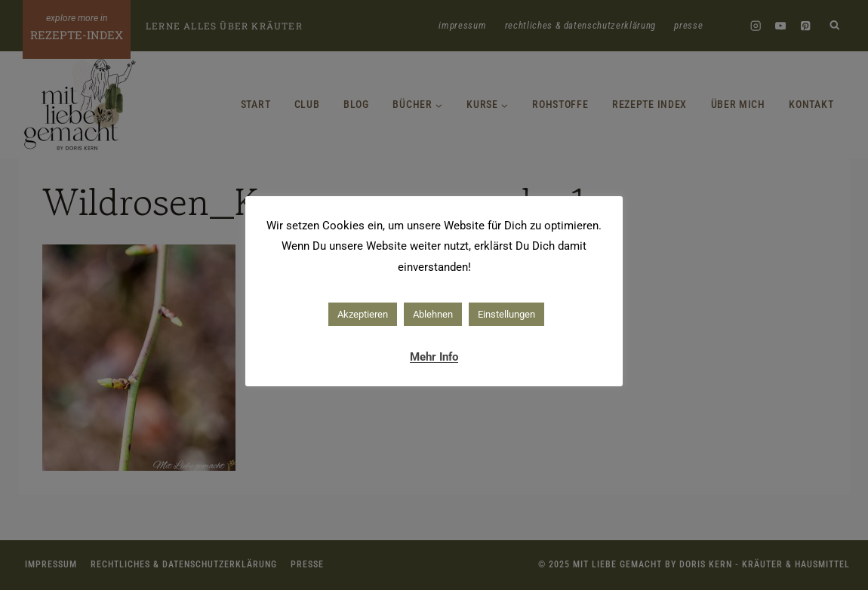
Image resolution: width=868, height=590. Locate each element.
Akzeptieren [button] (363, 314)
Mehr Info (434, 357)
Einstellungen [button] (506, 314)
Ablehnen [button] (433, 314)
